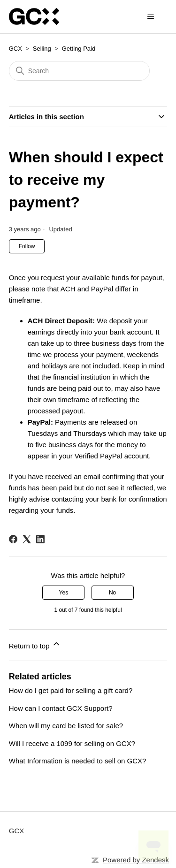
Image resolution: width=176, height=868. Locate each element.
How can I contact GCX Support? (61, 708)
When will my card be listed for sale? (66, 726)
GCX (15, 49)
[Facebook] (13, 539)
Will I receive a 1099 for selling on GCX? (72, 743)
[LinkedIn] (40, 539)
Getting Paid (79, 49)
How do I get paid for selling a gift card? (71, 690)
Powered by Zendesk (136, 860)
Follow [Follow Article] (27, 246)
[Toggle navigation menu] (150, 17)
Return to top (35, 644)
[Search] (79, 71)
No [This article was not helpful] (112, 593)
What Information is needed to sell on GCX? (78, 761)
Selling (42, 49)
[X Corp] (27, 539)
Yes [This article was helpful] (64, 593)
